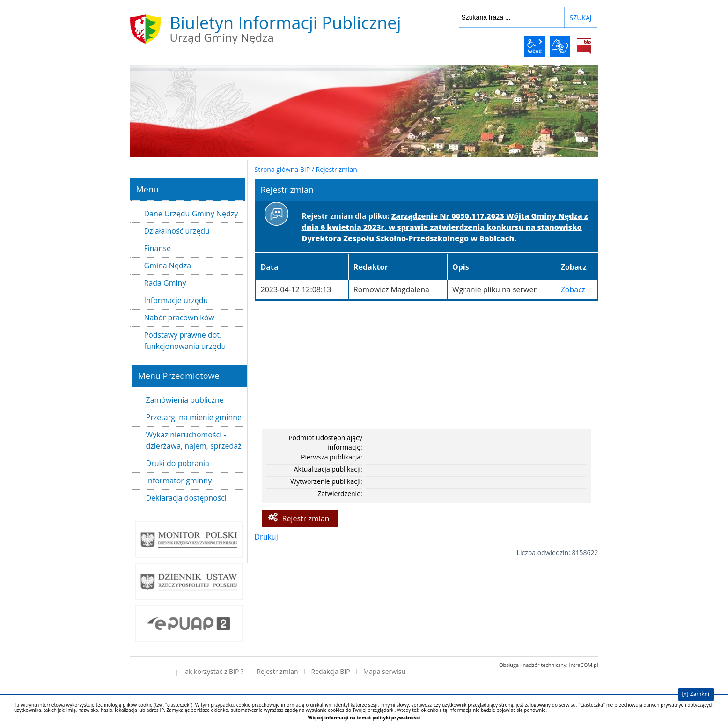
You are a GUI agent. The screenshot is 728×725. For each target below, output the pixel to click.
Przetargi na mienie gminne (194, 417)
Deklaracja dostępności (186, 498)
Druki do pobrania (178, 463)
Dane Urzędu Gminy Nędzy (191, 214)
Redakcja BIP (331, 671)
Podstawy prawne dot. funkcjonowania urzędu (185, 340)
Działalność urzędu (177, 231)
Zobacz (573, 289)
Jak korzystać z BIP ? (214, 671)
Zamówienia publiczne (185, 400)
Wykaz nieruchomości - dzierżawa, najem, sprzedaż (194, 440)
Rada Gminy (165, 283)
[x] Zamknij (696, 694)
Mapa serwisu (384, 671)
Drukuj (266, 537)
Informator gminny (179, 481)
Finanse (158, 248)
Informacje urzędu (176, 300)
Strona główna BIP (283, 169)
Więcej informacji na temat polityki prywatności (364, 718)
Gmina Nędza (168, 266)
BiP (584, 46)
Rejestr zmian (337, 169)
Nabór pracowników (179, 318)
